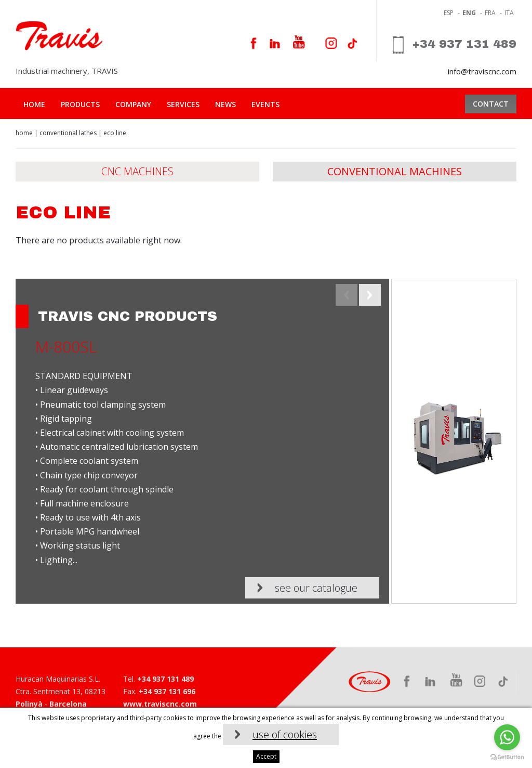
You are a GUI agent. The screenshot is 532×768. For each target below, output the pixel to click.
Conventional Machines (395, 171)
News (225, 104)
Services (183, 104)
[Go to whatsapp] (507, 737)
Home (34, 104)
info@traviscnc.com (482, 71)
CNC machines (137, 171)
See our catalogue (316, 588)
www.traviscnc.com (160, 704)
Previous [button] (347, 295)
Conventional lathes (68, 133)
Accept (266, 756)
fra (490, 13)
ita (509, 13)
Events (265, 104)
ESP (449, 13)
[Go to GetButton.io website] (507, 757)
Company (133, 104)
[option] (266, 441)
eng (469, 13)
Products (80, 104)
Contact (491, 104)
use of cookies (285, 734)
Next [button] (370, 295)
